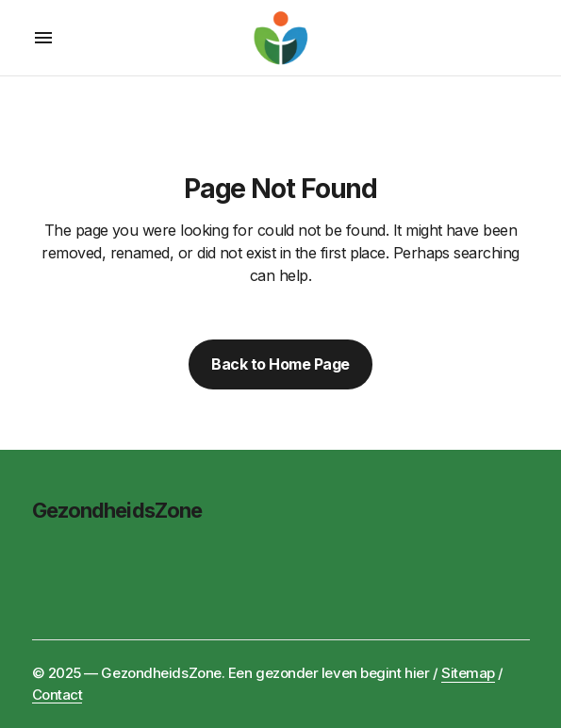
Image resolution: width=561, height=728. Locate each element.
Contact (58, 695)
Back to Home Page (280, 364)
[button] (43, 38)
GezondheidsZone (117, 510)
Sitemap (468, 673)
